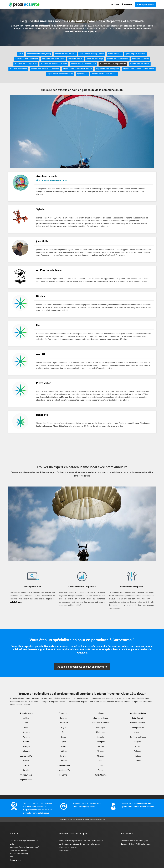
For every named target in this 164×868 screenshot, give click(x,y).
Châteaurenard (26, 775)
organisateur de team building (60, 74)
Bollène (26, 742)
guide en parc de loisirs (135, 54)
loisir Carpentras (65, 850)
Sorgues (138, 742)
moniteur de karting (141, 59)
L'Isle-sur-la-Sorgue (101, 718)
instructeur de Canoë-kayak (27, 59)
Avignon (26, 737)
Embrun (63, 718)
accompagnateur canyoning (39, 54)
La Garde (63, 761)
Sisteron (138, 732)
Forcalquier (63, 723)
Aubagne (26, 732)
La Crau (63, 756)
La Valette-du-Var (63, 770)
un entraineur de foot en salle (104, 74)
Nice (101, 761)
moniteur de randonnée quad (83, 64)
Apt (26, 723)
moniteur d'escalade (18, 69)
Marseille (101, 737)
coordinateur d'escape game (92, 54)
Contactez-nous (15, 860)
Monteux (101, 756)
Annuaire (13, 841)
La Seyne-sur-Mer (63, 765)
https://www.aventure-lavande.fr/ (53, 180)
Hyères (63, 742)
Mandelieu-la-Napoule (101, 723)
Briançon (26, 746)
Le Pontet (101, 713)
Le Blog (115, 4)
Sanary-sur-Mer (138, 728)
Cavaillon (26, 770)
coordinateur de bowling (65, 54)
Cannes (26, 761)
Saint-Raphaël (138, 718)
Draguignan (63, 713)
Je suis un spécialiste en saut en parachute (82, 667)
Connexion (127, 4)
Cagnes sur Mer (26, 756)
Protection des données (18, 850)
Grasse (63, 737)
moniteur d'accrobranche (118, 59)
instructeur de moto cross (53, 59)
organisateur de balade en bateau (77, 69)
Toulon (138, 746)
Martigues (101, 742)
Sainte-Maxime (101, 775)
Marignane (101, 732)
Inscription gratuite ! (146, 5)
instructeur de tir (75, 59)
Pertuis (101, 770)
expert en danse (115, 54)
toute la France (16, 602)
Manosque (101, 728)
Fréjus (63, 728)
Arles (26, 728)
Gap (63, 732)
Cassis (26, 765)
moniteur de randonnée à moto (54, 64)
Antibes (26, 718)
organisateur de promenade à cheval (139, 69)
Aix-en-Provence (26, 713)
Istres (63, 746)
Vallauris (138, 751)
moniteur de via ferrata (140, 64)
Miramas (101, 751)
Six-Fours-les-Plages (138, 737)
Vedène (138, 756)
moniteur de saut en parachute (113, 64)
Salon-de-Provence (138, 723)
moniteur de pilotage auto (26, 64)
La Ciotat (63, 751)
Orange (101, 765)
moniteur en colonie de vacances (45, 69)
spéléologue (82, 74)
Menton (101, 746)
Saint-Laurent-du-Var (138, 713)
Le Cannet (63, 775)
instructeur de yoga (95, 59)
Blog (11, 857)
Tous (21, 54)
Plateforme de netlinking (19, 854)
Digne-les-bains (26, 780)
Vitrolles (138, 761)
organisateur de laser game (107, 69)
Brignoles (26, 751)
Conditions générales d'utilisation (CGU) (24, 847)
